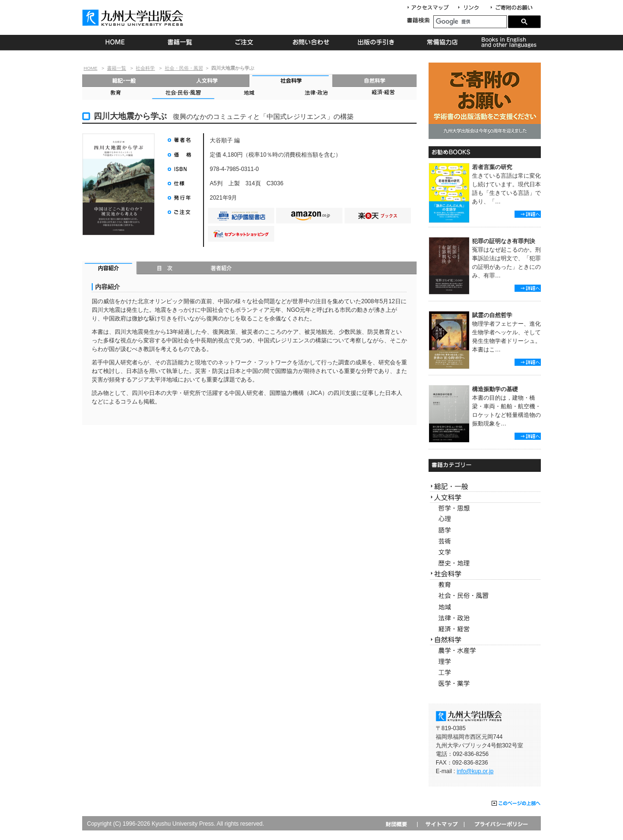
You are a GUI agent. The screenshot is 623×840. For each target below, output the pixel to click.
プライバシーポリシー (500, 824)
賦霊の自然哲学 (492, 315)
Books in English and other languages (508, 43)
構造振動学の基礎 (495, 389)
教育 (116, 93)
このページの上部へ (516, 804)
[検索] (470, 22)
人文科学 (208, 80)
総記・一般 (124, 80)
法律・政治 (316, 93)
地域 (249, 93)
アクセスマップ (431, 8)
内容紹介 (110, 269)
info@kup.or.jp (475, 771)
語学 (485, 530)
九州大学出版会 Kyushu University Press (134, 18)
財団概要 (400, 824)
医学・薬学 (485, 684)
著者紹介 (221, 269)
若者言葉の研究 (492, 167)
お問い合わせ (311, 43)
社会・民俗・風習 (184, 68)
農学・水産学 (485, 651)
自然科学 (375, 80)
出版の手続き (377, 43)
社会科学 (145, 68)
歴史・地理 (485, 563)
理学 (485, 662)
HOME (115, 43)
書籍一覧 (180, 43)
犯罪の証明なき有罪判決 (504, 241)
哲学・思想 (485, 508)
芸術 (485, 541)
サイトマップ (440, 824)
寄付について (511, 8)
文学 (485, 552)
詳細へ (528, 214)
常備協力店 (442, 43)
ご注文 (246, 43)
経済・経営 (383, 93)
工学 (485, 673)
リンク (473, 8)
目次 (165, 269)
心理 (485, 519)
